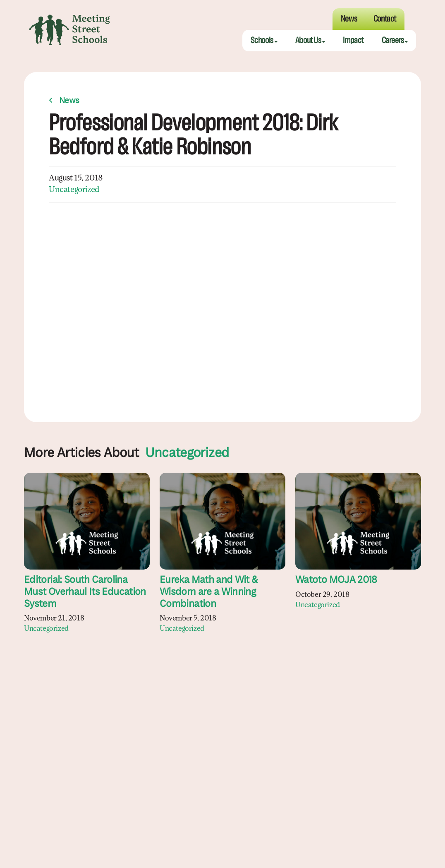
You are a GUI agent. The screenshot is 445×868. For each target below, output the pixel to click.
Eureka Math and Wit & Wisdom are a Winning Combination (209, 592)
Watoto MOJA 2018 (336, 580)
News (69, 101)
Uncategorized (74, 190)
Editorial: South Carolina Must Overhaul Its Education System (85, 592)
